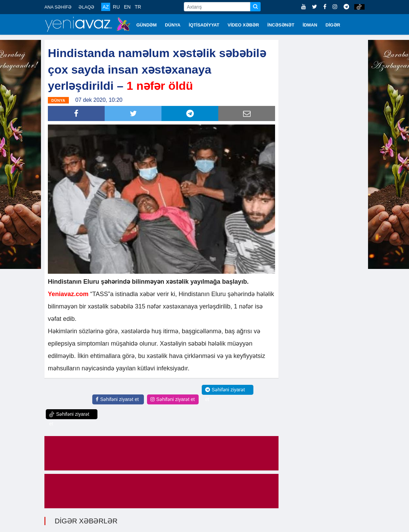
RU (116, 7)
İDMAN (310, 25)
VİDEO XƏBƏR (243, 25)
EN (127, 7)
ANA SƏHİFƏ (58, 7)
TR (138, 7)
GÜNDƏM (146, 25)
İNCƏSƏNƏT (281, 25)
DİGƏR (333, 25)
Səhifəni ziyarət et (117, 399)
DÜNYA (173, 25)
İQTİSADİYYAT (204, 25)
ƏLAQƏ (86, 7)
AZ (106, 7)
